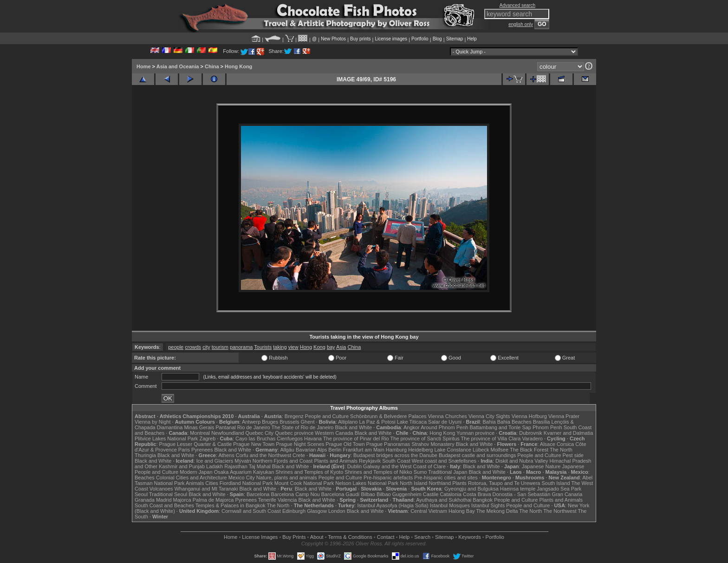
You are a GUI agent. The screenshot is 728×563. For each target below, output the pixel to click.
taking (280, 347)
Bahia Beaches (514, 422)
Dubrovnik (531, 433)
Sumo (420, 472)
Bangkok (483, 500)
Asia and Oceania (178, 66)
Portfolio (420, 39)
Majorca (182, 500)
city (206, 347)
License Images (260, 537)
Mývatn (243, 461)
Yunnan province (475, 433)
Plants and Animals (336, 461)
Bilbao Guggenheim (399, 494)
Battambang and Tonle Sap (500, 427)
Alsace (548, 444)
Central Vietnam (429, 511)
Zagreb (207, 439)
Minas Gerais (199, 427)
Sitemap (455, 39)
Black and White (354, 427)
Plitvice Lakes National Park (166, 439)
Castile (431, 494)
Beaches (145, 478)
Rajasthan (236, 466)
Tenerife (267, 500)
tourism (220, 347)
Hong (306, 347)
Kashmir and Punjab (182, 466)
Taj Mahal (260, 466)
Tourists (263, 347)
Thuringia (145, 455)
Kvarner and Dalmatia (568, 433)
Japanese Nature (541, 466)
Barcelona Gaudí (341, 494)
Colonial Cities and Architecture (192, 478)
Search (422, 537)
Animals (195, 483)
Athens (226, 455)
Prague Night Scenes (300, 444)
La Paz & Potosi (377, 422)
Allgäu (287, 450)
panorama (241, 347)
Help (472, 39)
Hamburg (396, 450)
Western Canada (334, 433)
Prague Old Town (345, 444)
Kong (319, 347)
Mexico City (242, 478)
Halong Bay (462, 511)
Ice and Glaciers (215, 461)
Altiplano (348, 422)
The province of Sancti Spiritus (425, 439)
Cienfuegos (290, 439)
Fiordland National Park (246, 483)
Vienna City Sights (489, 416)
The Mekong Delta (497, 511)
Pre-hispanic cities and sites (446, 478)
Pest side (573, 455)
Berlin (335, 450)
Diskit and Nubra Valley (522, 461)
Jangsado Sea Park (559, 489)
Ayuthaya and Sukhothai (444, 500)
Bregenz (294, 416)
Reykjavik (370, 461)
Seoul (141, 494)
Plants (459, 483)
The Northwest (560, 511)
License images (391, 39)
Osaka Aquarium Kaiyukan (244, 472)
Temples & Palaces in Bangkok (231, 505)
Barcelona (258, 494)
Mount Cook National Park (304, 483)
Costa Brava (477, 494)
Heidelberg (420, 450)
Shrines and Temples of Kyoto (309, 472)
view (293, 347)
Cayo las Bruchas (255, 439)
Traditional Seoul (168, 494)
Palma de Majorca (213, 500)
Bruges (270, 422)
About (317, 537)
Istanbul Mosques (450, 505)
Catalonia (450, 494)
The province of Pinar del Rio (356, 439)
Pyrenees (202, 450)
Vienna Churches (448, 416)
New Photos (333, 39)
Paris (184, 450)
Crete (299, 455)
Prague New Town (254, 444)
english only (521, 24)
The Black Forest (529, 450)
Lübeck (481, 450)
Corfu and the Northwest (263, 455)
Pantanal (225, 427)
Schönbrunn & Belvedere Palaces (388, 416)
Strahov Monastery (433, 444)
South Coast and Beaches (164, 505)
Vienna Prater (564, 416)
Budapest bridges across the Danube (395, 455)
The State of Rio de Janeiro (303, 427)
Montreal (200, 433)
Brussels (289, 422)
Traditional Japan (448, 472)
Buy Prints (294, 537)
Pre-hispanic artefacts (388, 478)
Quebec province (294, 433)
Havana (313, 439)
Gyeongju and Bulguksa (471, 489)
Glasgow (317, 511)
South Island (556, 483)
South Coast (396, 461)
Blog (437, 39)
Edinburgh (294, 511)
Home (144, 66)
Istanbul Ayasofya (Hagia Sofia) (393, 505)
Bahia (489, 422)
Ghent (308, 422)
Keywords (469, 537)
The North (561, 450)
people (176, 347)
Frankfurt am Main (364, 450)
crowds (193, 347)
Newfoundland (227, 433)
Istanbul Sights (488, 505)
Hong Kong (238, 66)
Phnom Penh (547, 427)
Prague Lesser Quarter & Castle (196, 444)
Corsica (565, 444)
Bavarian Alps (311, 450)
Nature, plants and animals (287, 478)
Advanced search (517, 5)
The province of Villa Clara (491, 439)
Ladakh (214, 466)
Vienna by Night (153, 422)
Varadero (532, 439)
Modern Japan (196, 472)
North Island (413, 483)
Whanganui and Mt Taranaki (206, 489)
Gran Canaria (567, 494)
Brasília (542, 422)
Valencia (287, 500)
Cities (212, 483)
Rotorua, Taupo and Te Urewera (504, 483)
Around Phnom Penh (444, 427)
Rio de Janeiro (254, 427)
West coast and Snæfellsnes (444, 461)
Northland (440, 483)
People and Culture (327, 416)
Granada (145, 500)
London (337, 511)
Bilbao (368, 494)
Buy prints (360, 39)
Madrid (164, 500)
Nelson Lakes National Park (367, 483)
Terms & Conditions (350, 537)
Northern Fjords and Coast (283, 461)
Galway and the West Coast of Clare (404, 466)
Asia (341, 347)
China (212, 66)
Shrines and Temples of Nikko (378, 472)
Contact (386, 537)
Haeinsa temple (518, 489)
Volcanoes (161, 489)
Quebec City (260, 433)
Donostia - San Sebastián (522, 494)
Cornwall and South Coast (251, 511)
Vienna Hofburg (529, 416)
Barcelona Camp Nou (296, 494)
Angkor (412, 427)
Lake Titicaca (412, 422)
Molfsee (500, 450)
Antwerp (251, 422)
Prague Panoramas (388, 444)
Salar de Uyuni (445, 422)
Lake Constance (453, 450)
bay (331, 347)
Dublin (354, 466)
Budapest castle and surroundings (477, 455)
